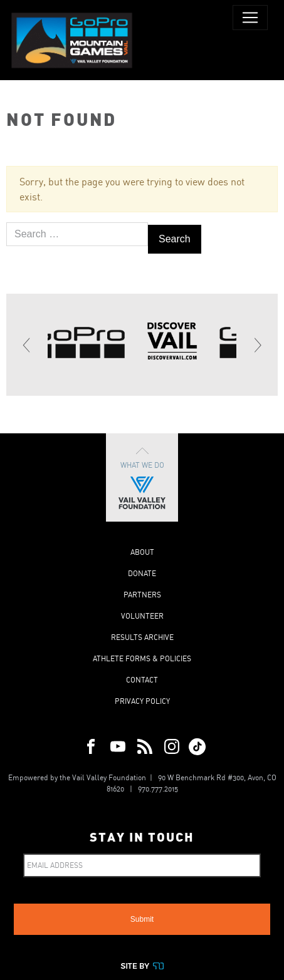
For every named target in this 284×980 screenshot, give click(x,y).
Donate (142, 573)
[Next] (257, 345)
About (142, 552)
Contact (142, 680)
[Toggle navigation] (250, 18)
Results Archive (142, 637)
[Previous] (27, 345)
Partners (142, 595)
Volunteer (142, 616)
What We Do (142, 477)
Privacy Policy (142, 701)
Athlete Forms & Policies (142, 658)
